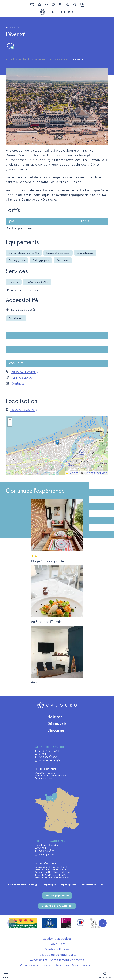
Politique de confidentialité (57, 955)
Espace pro (50, 885)
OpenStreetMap (96, 473)
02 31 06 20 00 (22, 378)
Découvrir (57, 724)
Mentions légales (57, 950)
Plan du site (57, 944)
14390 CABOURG (25, 372)
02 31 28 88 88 (46, 851)
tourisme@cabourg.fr (49, 760)
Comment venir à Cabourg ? (23, 885)
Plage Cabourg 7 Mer (48, 561)
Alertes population (57, 896)
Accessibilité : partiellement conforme (57, 960)
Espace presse (69, 885)
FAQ (103, 885)
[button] (105, 975)
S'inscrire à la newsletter (57, 906)
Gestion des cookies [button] (57, 939)
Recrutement (89, 885)
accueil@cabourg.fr (49, 854)
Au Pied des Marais (46, 622)
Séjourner (57, 730)
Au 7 (34, 682)
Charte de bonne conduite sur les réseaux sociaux (57, 966)
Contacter (18, 384)
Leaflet (72, 473)
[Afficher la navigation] (6, 975)
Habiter (55, 717)
